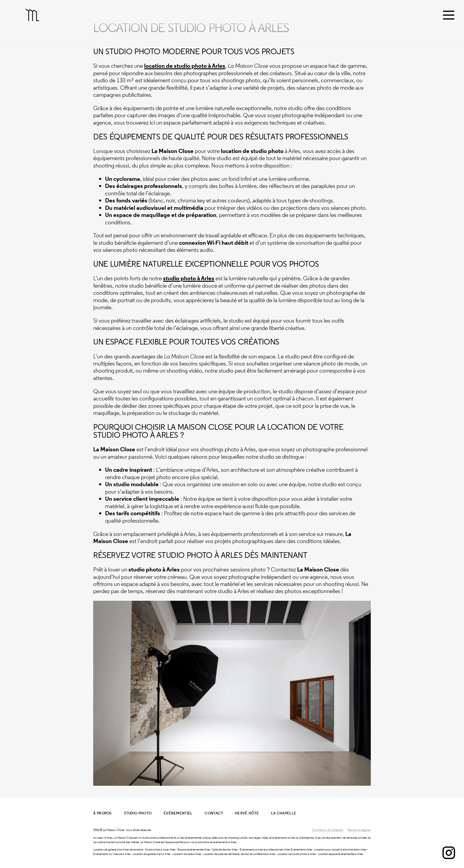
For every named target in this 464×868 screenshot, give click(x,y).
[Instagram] (449, 856)
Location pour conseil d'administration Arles (340, 850)
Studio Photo (138, 813)
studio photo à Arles (189, 278)
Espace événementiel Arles (194, 850)
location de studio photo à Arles (185, 66)
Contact (214, 813)
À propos (102, 813)
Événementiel (178, 813)
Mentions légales (359, 830)
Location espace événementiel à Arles (340, 854)
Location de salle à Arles (187, 854)
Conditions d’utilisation (328, 830)
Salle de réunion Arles (225, 850)
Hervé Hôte (247, 813)
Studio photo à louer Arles (160, 850)
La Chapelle (284, 813)
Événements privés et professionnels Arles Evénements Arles (276, 850)
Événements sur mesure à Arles (112, 854)
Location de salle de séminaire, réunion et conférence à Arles (239, 854)
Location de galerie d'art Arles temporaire (118, 850)
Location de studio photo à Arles (297, 854)
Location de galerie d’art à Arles (152, 854)
